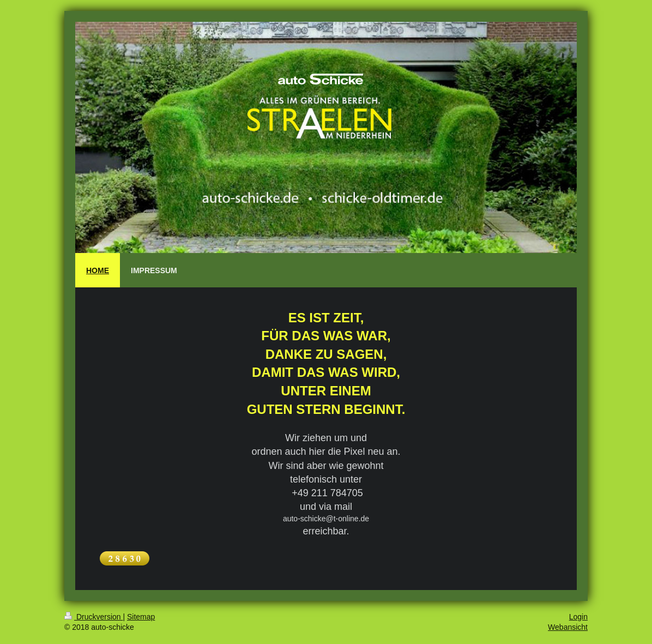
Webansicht (568, 627)
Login (578, 617)
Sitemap (141, 617)
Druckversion (93, 617)
